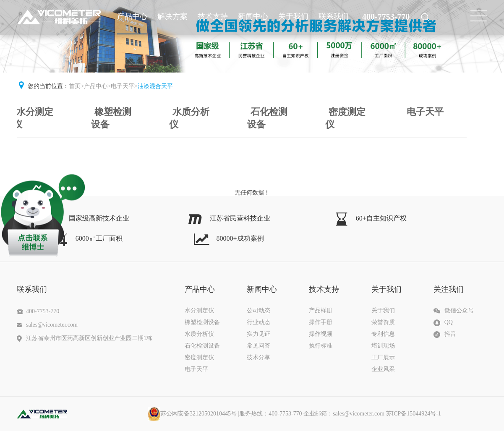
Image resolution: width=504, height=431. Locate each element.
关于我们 (293, 16)
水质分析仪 (189, 118)
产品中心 (132, 16)
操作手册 (321, 322)
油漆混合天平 (155, 86)
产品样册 (321, 310)
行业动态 (259, 322)
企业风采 (383, 369)
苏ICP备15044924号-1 (414, 414)
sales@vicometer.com (52, 325)
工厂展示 (383, 357)
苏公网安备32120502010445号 (192, 414)
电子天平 (123, 86)
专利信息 (383, 334)
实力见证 (259, 334)
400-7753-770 (386, 17)
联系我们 (334, 16)
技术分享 (259, 357)
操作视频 (321, 334)
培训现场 (383, 346)
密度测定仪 (345, 118)
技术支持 (213, 16)
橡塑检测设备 (111, 118)
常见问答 (259, 346)
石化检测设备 (267, 118)
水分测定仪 (33, 118)
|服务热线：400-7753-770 (285, 414)
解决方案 (172, 16)
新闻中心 (253, 16)
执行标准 (321, 346)
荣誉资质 (383, 322)
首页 (75, 86)
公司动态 (259, 310)
